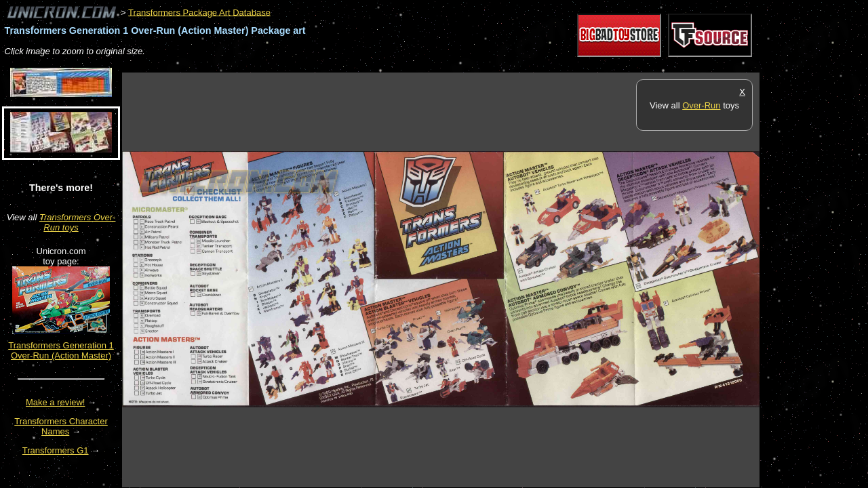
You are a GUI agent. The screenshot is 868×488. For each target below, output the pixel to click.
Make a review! (55, 402)
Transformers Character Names (61, 426)
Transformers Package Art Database (199, 12)
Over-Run (701, 105)
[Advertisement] (369, 65)
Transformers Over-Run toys (77, 222)
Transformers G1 (56, 450)
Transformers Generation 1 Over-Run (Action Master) (61, 350)
